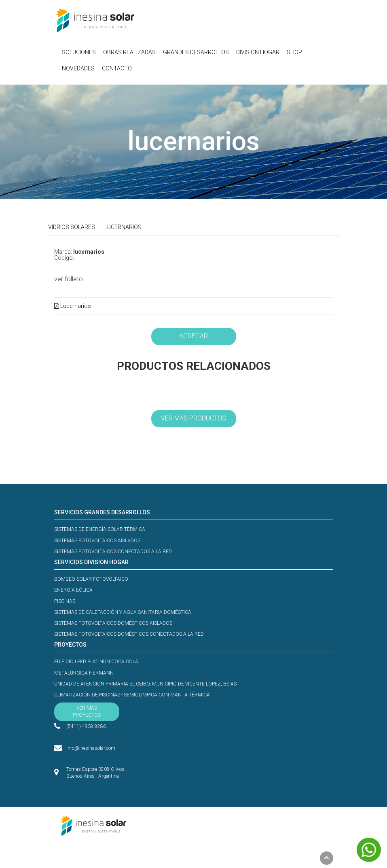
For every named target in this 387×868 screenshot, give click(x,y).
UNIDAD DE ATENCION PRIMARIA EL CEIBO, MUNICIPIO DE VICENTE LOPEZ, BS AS (145, 684)
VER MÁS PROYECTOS (87, 712)
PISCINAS (65, 601)
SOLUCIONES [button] (79, 52)
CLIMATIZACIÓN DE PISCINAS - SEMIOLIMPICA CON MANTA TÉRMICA (132, 695)
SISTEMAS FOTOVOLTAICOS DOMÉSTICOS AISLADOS (113, 623)
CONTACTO (117, 68)
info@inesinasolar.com (91, 747)
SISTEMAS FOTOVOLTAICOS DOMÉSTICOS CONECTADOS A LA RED (129, 634)
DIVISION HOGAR (258, 52)
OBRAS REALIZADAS (129, 52)
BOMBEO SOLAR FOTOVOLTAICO (91, 579)
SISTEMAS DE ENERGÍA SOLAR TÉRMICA (100, 529)
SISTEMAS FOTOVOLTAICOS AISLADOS (97, 541)
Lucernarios (73, 306)
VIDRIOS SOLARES (72, 227)
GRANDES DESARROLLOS (196, 52)
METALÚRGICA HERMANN (84, 673)
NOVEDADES (78, 68)
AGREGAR (193, 336)
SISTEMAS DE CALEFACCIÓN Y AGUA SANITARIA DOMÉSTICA (123, 612)
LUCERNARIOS (123, 227)
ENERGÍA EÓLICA (73, 590)
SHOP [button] (294, 52)
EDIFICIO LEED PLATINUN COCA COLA (96, 662)
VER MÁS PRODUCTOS (193, 418)
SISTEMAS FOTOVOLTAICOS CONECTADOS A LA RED (113, 552)
